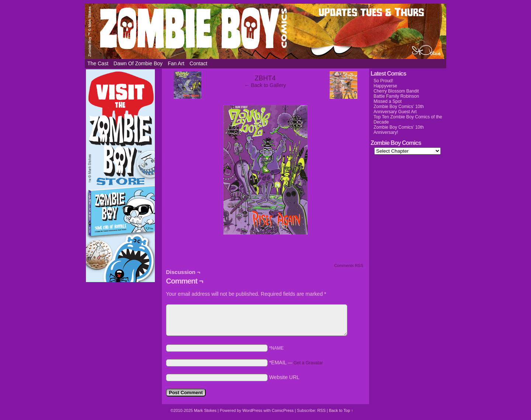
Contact (198, 63)
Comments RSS (349, 265)
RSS (321, 410)
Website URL (284, 377)
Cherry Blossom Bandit (396, 91)
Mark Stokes (206, 410)
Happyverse (385, 86)
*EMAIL (296, 362)
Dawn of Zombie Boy (138, 63)
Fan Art (176, 63)
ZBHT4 (265, 78)
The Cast (98, 63)
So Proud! (383, 81)
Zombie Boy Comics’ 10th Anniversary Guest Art (399, 109)
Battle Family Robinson (396, 96)
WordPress (252, 410)
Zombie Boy (265, 31)
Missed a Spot (388, 101)
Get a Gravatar (308, 363)
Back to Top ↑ (341, 410)
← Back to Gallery (265, 85)
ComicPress (283, 410)
